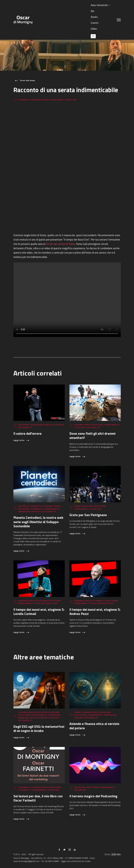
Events (95, 23)
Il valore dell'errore (27, 433)
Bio (93, 11)
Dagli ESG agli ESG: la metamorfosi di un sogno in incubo (39, 728)
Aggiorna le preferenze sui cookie (76, 861)
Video (94, 29)
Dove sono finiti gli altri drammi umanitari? (92, 435)
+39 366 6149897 (52, 861)
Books (94, 17)
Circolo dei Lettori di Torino (60, 244)
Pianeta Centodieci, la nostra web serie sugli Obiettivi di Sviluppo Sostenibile (38, 522)
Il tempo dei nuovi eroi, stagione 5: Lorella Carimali (39, 611)
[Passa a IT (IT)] (93, 36)
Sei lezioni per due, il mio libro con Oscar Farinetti (38, 798)
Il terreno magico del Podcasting (93, 796)
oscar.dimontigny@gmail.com (26, 861)
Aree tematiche (99, 5)
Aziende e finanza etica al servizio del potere (94, 726)
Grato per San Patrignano (88, 515)
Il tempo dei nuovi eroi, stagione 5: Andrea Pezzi (95, 611)
